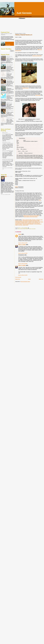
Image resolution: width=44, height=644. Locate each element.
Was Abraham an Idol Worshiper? (10, 80)
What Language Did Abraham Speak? (27, 221)
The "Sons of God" (6, 152)
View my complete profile (6, 194)
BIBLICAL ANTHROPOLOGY (8, 151)
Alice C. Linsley (22, 245)
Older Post (41, 279)
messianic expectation (32, 229)
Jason (20, 234)
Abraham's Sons (31, 223)
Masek (17, 187)
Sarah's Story (26, 225)
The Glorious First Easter (7, 160)
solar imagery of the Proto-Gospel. (31, 217)
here (40, 200)
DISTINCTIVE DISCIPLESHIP (8, 159)
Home (29, 279)
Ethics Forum (5, 133)
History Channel (26, 229)
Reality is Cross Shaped (33, 222)
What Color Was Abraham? (9, 57)
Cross (19, 229)
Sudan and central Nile (37, 56)
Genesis (21, 229)
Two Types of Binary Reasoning (8, 143)
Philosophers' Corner (6, 142)
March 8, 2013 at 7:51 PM (23, 275)
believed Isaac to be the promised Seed (31, 216)
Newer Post (18, 279)
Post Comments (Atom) (25, 282)
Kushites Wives (24, 223)
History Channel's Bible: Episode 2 (29, 220)
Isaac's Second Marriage (9, 102)
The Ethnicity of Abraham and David (30, 221)
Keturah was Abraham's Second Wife (10, 110)
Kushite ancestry (25, 88)
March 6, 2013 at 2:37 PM (23, 253)
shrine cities (38, 95)
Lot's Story (20, 225)
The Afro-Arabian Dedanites (28, 224)
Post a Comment (18, 277)
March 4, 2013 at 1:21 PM (23, 243)
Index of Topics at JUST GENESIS (10, 65)
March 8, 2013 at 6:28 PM (23, 264)
